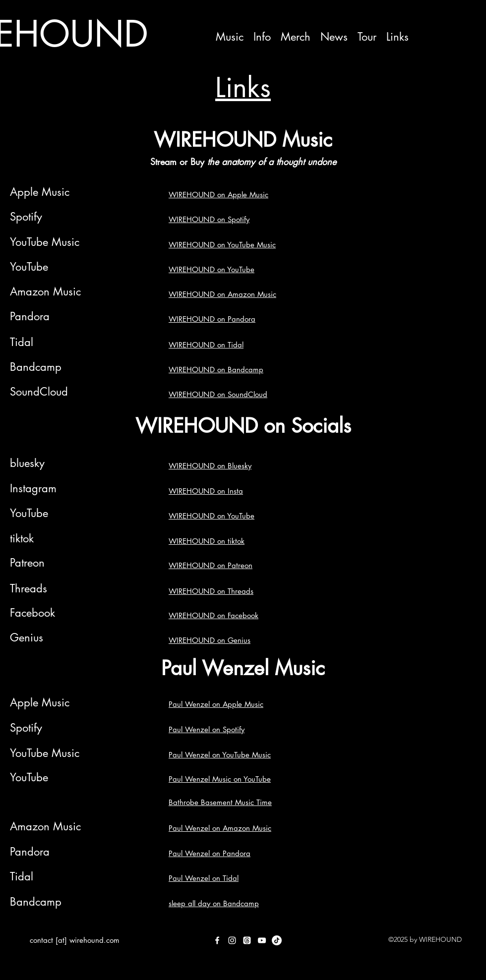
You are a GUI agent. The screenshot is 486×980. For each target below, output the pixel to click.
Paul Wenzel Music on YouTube (220, 779)
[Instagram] (232, 940)
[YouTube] (262, 940)
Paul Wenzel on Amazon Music (220, 828)
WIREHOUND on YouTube (212, 269)
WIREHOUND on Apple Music (218, 195)
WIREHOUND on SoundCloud (218, 394)
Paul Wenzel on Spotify (207, 729)
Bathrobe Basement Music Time (220, 802)
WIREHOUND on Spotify (209, 219)
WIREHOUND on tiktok (207, 541)
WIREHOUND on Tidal (206, 345)
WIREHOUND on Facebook (213, 615)
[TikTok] (277, 940)
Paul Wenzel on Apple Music (216, 704)
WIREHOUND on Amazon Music (222, 294)
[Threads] (247, 940)
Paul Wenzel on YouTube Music (220, 755)
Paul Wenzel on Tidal (204, 878)
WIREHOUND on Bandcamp (216, 370)
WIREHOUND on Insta (206, 491)
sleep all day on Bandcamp (214, 903)
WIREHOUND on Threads (211, 591)
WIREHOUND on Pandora (212, 319)
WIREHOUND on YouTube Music (222, 245)
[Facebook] (217, 940)
